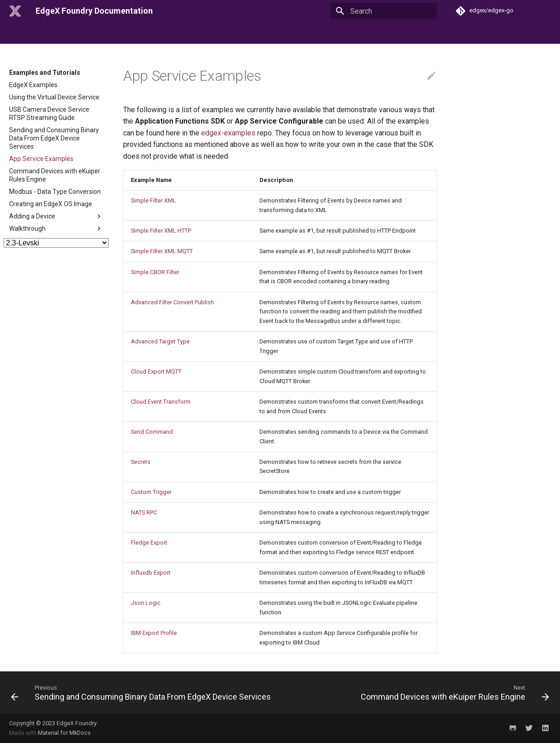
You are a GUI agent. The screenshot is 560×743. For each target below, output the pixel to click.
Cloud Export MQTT (156, 371)
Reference (418, 33)
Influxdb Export (151, 573)
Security (124, 33)
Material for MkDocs (64, 733)
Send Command (152, 432)
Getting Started (78, 33)
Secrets (141, 462)
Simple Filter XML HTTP (161, 231)
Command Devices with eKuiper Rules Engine (55, 175)
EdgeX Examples (33, 85)
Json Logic (146, 603)
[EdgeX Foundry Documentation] (15, 11)
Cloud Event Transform (161, 402)
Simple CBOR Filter (155, 272)
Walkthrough (56, 229)
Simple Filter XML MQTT (162, 251)
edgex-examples (228, 133)
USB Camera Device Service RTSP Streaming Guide (49, 114)
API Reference (299, 33)
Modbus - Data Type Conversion (55, 192)
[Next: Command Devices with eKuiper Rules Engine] (454, 692)
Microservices (167, 33)
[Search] (384, 11)
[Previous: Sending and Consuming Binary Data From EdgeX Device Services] (142, 692)
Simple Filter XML (153, 200)
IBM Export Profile (154, 633)
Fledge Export (149, 543)
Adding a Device (56, 216)
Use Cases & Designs (361, 33)
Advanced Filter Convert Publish (172, 302)
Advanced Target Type (160, 341)
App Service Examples (41, 159)
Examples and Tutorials (232, 33)
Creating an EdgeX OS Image (51, 204)
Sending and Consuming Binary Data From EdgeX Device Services (54, 138)
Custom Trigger (151, 492)
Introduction (26, 33)
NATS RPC (144, 512)
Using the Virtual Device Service (54, 97)
